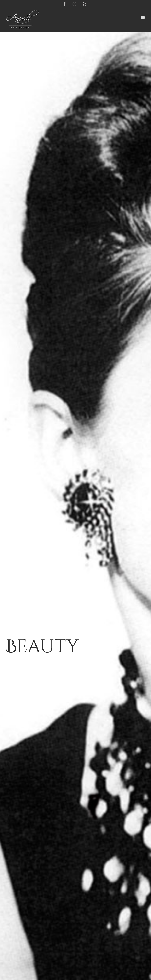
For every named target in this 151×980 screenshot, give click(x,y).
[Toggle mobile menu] (143, 18)
